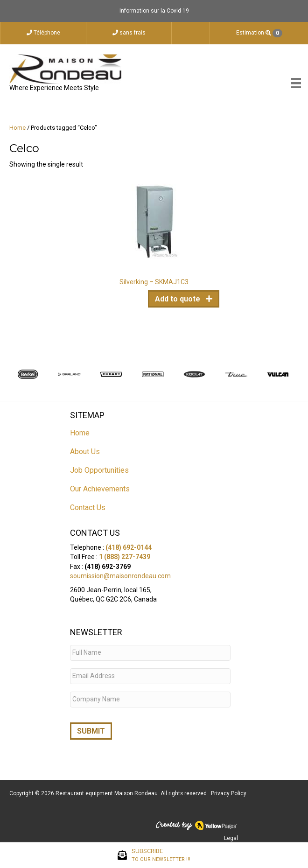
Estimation (259, 33)
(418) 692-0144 (129, 547)
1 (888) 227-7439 (125, 557)
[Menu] (296, 83)
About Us (85, 451)
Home (17, 128)
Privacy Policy (229, 791)
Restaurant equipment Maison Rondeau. (107, 791)
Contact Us (88, 507)
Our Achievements (100, 489)
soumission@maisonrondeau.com (120, 576)
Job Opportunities (99, 470)
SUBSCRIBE (161, 855)
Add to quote (178, 299)
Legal (231, 835)
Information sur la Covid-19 (154, 11)
